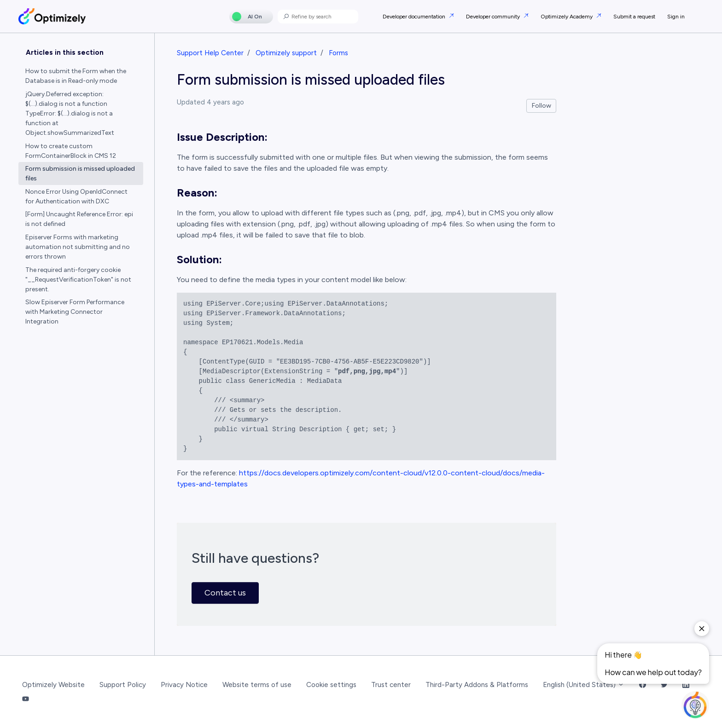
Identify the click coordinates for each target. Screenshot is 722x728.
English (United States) (584, 685)
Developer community (494, 17)
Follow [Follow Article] (541, 106)
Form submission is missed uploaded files (80, 173)
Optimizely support (286, 53)
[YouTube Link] (26, 699)
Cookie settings (331, 685)
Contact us (225, 593)
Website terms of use (257, 685)
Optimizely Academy (567, 17)
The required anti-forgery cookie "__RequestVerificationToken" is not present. (78, 280)
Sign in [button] (676, 17)
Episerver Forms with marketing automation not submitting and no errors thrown (78, 247)
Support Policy (123, 685)
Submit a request (634, 17)
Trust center (391, 685)
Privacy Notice (184, 685)
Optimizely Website (53, 685)
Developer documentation (415, 17)
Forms (338, 53)
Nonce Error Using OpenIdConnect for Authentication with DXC (76, 196)
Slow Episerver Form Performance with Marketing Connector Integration (75, 312)
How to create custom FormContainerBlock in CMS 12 (71, 151)
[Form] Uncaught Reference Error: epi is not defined (79, 219)
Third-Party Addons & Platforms (477, 685)
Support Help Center (210, 53)
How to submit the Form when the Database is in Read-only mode (76, 76)
